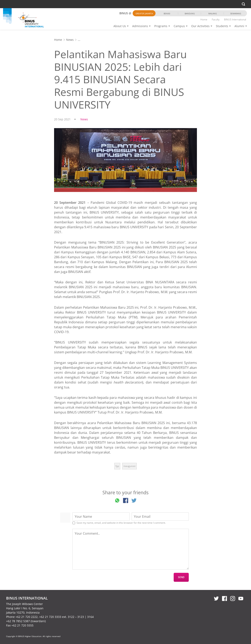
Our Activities (200, 26)
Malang (213, 13)
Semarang (236, 13)
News (70, 40)
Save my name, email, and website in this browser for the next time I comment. (121, 523)
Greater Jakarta (144, 13)
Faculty (216, 19)
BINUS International (235, 19)
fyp (117, 466)
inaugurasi (129, 466)
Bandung (190, 13)
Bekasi (167, 13)
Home (204, 19)
